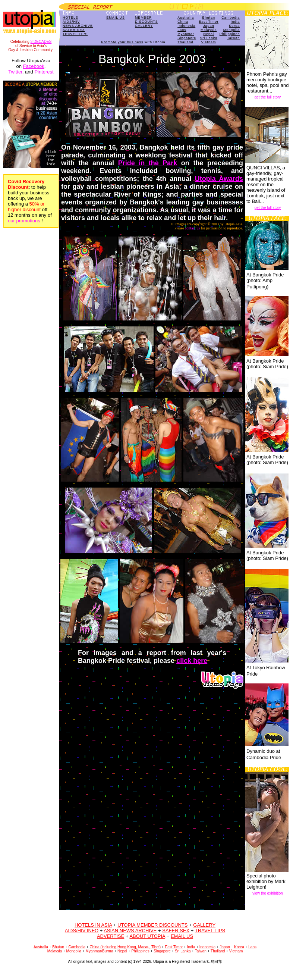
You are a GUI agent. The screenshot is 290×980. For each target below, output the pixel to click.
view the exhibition (268, 893)
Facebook (34, 66)
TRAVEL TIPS (75, 34)
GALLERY (144, 26)
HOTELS (70, 18)
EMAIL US (116, 18)
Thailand (185, 42)
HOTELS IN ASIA (93, 925)
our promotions (24, 221)
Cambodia (231, 18)
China (183, 22)
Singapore (187, 38)
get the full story (268, 97)
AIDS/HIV (71, 22)
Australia (186, 18)
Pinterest (44, 72)
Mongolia (232, 30)
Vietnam (209, 42)
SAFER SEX (74, 30)
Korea (234, 26)
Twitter (15, 72)
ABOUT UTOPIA (147, 936)
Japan (209, 26)
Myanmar (186, 34)
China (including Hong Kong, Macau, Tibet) (125, 947)
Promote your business (122, 42)
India (235, 22)
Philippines (230, 34)
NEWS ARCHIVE (78, 26)
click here (192, 661)
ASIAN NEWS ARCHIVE (130, 931)
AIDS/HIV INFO (82, 931)
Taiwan (233, 38)
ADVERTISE (111, 936)
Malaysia (209, 30)
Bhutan (209, 18)
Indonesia (186, 26)
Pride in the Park (148, 163)
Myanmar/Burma (100, 951)
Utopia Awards (219, 179)
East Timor (209, 22)
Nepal (209, 34)
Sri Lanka (209, 38)
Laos (182, 30)
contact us (192, 228)
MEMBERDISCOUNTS (146, 20)
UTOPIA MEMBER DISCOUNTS (152, 925)
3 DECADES (41, 42)
